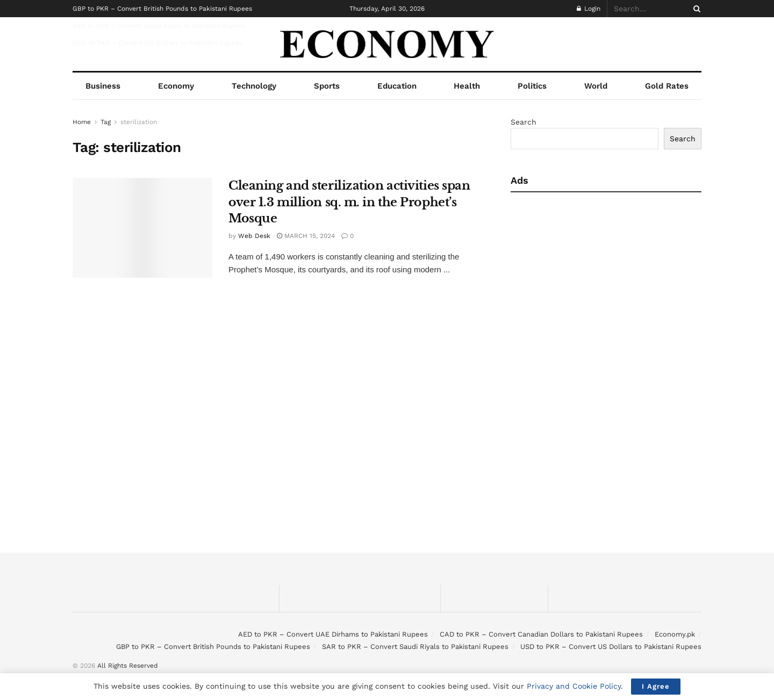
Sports (327, 86)
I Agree (656, 686)
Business (103, 86)
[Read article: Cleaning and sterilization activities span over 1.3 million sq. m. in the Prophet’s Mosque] (142, 228)
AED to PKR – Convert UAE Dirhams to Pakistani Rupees (333, 634)
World (596, 86)
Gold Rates (667, 86)
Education (397, 86)
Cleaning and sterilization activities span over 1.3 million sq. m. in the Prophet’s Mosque (349, 202)
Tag (106, 122)
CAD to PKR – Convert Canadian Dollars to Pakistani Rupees (541, 634)
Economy (176, 86)
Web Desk (254, 236)
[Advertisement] (603, 284)
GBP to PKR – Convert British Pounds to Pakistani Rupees (162, 9)
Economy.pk (675, 634)
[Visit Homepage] (387, 44)
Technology (254, 86)
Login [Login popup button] (589, 9)
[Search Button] (695, 9)
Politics (532, 86)
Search (524, 122)
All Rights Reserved (128, 666)
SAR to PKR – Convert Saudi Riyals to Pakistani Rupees (159, 26)
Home (82, 122)
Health (467, 86)
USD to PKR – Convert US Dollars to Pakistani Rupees (157, 43)
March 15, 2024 (306, 236)
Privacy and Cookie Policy (574, 686)
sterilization (139, 122)
